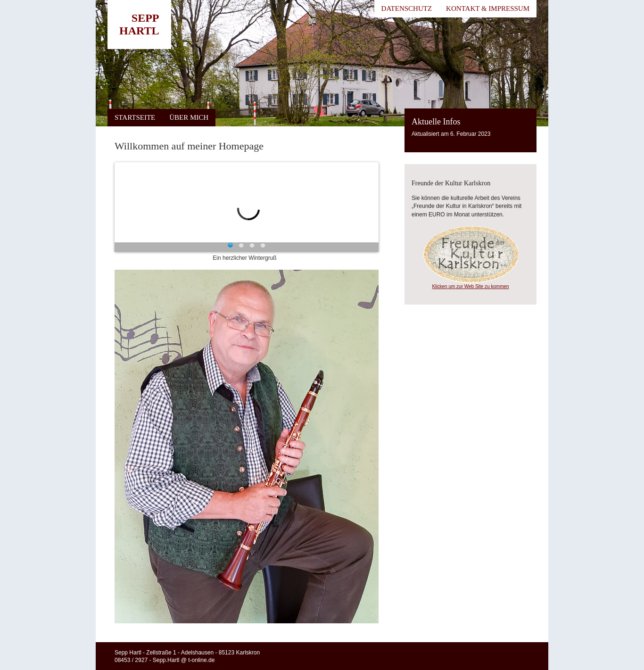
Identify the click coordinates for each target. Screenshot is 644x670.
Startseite (135, 117)
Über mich (189, 117)
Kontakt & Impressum (488, 8)
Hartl (139, 31)
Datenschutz (407, 8)
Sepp (145, 18)
